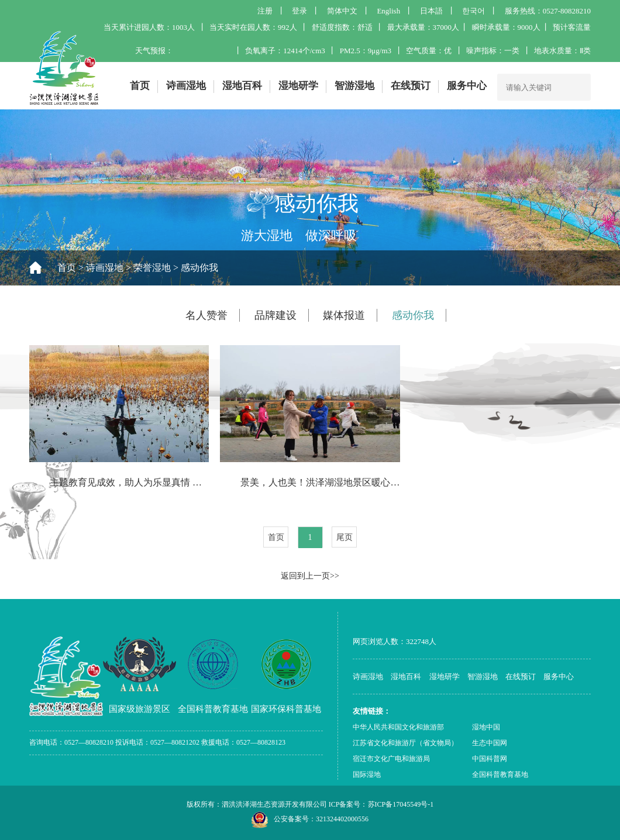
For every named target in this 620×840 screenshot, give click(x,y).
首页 (140, 86)
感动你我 (199, 268)
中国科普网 (490, 759)
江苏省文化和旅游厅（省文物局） (405, 743)
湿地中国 (486, 727)
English (388, 11)
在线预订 (411, 86)
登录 (299, 11)
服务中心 (467, 86)
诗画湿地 (186, 86)
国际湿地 (367, 774)
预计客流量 (572, 27)
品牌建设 (275, 315)
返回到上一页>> (310, 576)
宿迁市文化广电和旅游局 (391, 759)
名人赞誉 (206, 315)
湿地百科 (242, 86)
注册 (265, 11)
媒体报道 (344, 315)
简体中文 (342, 11)
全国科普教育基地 (500, 774)
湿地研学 (298, 86)
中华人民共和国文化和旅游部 (398, 727)
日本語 (431, 11)
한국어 (473, 11)
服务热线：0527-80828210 (548, 11)
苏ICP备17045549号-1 (401, 804)
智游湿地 (354, 86)
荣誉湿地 (152, 268)
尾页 (345, 537)
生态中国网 (490, 743)
